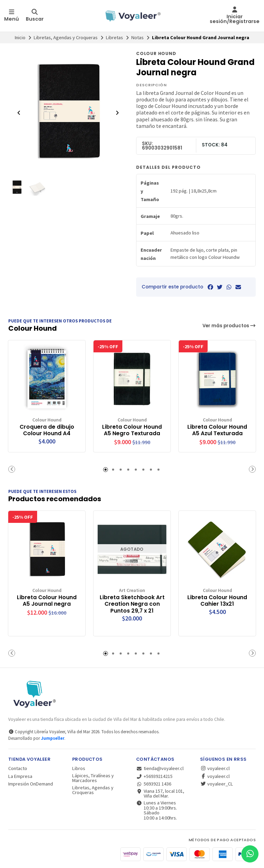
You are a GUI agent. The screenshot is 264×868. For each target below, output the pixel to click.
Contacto (18, 768)
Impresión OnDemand (31, 784)
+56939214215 (154, 776)
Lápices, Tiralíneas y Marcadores (93, 778)
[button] (12, 469)
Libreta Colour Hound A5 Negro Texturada (132, 430)
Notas (137, 37)
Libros (79, 768)
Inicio (20, 37)
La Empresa (20, 776)
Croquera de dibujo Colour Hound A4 (47, 430)
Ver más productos (229, 326)
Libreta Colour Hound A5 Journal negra (47, 600)
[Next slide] (117, 113)
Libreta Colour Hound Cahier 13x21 (217, 600)
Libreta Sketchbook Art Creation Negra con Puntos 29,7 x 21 (132, 603)
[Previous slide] (19, 113)
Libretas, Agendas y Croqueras (66, 37)
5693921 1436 (154, 784)
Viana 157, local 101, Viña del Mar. (160, 793)
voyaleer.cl (215, 768)
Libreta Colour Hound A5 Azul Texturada (217, 430)
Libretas (114, 37)
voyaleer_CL (217, 784)
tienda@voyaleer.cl (160, 768)
